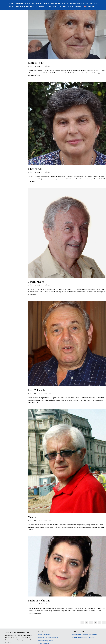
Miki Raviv (34, 517)
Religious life (90, 4)
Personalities (41, 6)
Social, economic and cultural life (21, 6)
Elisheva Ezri (35, 169)
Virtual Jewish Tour (75, 6)
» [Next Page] (104, 622)
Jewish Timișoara (76, 4)
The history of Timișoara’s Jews (36, 4)
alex (31, 66)
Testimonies (52, 6)
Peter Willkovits (36, 390)
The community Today (59, 4)
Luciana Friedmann (39, 600)
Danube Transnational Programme (84, 635)
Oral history (47, 66)
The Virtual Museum (16, 4)
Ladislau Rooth (36, 63)
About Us (63, 6)
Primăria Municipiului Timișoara (83, 637)
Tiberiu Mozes (36, 282)
